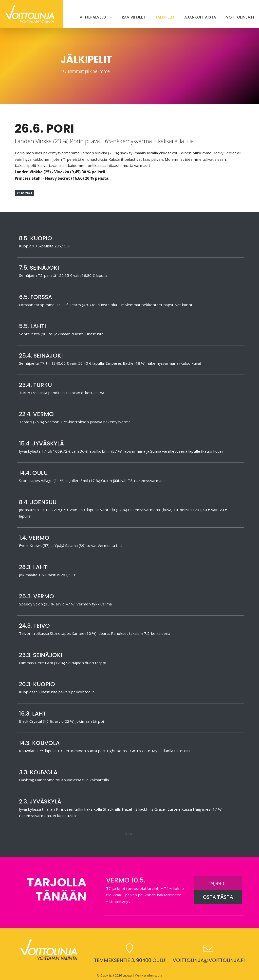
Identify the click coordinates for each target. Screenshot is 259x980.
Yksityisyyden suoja (148, 975)
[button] (129, 834)
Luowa (127, 975)
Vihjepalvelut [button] (94, 17)
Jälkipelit (165, 17)
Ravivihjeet (134, 17)
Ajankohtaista (200, 17)
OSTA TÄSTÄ (218, 897)
